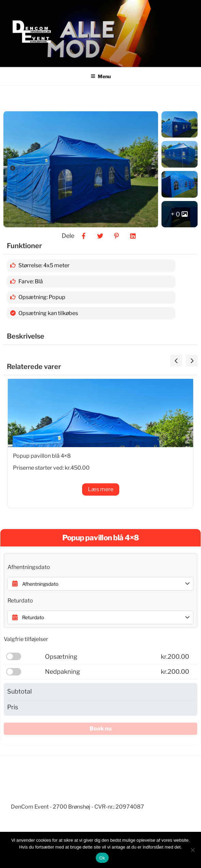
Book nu (101, 729)
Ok (102, 858)
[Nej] (192, 850)
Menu (101, 76)
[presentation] (176, 361)
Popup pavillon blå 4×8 (42, 456)
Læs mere (101, 489)
